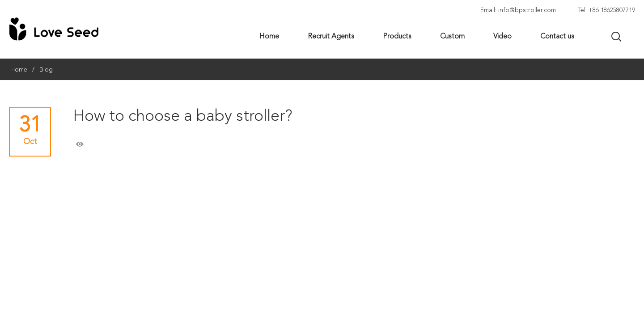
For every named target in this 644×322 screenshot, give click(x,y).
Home (19, 70)
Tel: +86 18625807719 (607, 10)
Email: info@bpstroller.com (518, 10)
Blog (46, 70)
